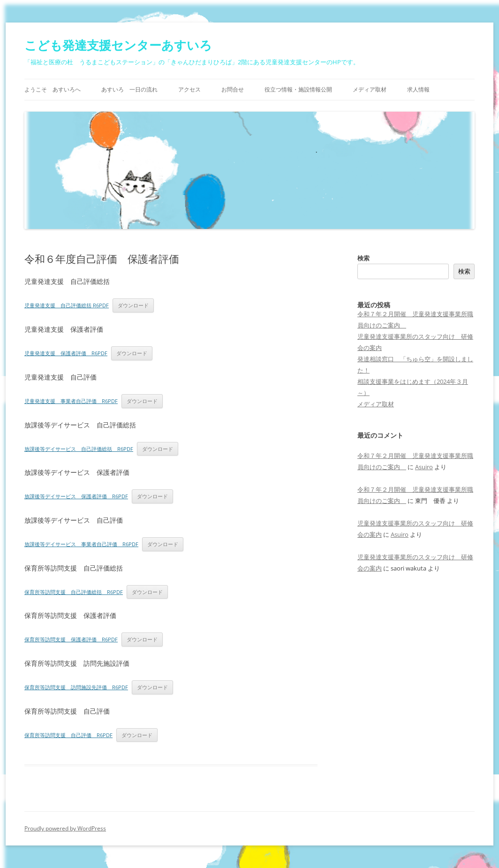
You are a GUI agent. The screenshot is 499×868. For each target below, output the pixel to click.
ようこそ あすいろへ (53, 89)
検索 (363, 258)
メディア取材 (370, 89)
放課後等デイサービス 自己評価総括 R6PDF (79, 449)
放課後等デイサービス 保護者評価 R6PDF (76, 496)
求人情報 (418, 89)
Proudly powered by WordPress (65, 828)
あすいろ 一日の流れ (129, 89)
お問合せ (233, 89)
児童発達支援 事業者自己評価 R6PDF (71, 401)
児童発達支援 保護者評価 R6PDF (66, 353)
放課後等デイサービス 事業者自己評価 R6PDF (81, 544)
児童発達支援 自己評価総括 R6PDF (67, 305)
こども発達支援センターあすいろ (118, 45)
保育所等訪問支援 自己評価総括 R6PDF (74, 592)
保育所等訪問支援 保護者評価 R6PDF (71, 639)
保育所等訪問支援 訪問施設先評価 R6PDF (76, 687)
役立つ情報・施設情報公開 (298, 89)
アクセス (189, 89)
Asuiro (424, 467)
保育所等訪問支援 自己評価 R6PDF (68, 735)
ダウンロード (133, 305)
